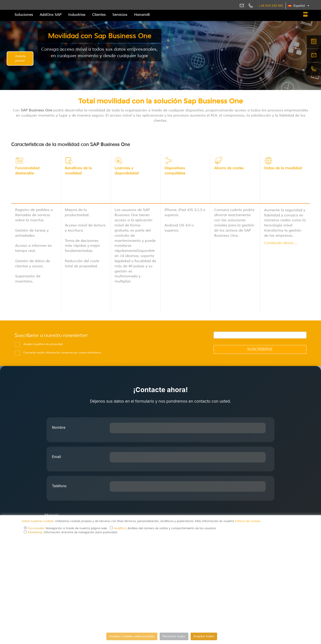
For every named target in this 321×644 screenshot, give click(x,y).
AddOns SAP (51, 15)
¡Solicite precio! (20, 58)
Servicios (120, 15)
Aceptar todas (204, 636)
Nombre (59, 391)
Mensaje (52, 479)
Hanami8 (142, 15)
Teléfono (59, 450)
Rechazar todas (174, 636)
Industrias (77, 15)
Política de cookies (248, 521)
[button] (299, 6)
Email (56, 420)
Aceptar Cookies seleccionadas (132, 636)
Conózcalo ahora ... (281, 229)
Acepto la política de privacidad (43, 308)
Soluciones (24, 15)
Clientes (99, 15)
